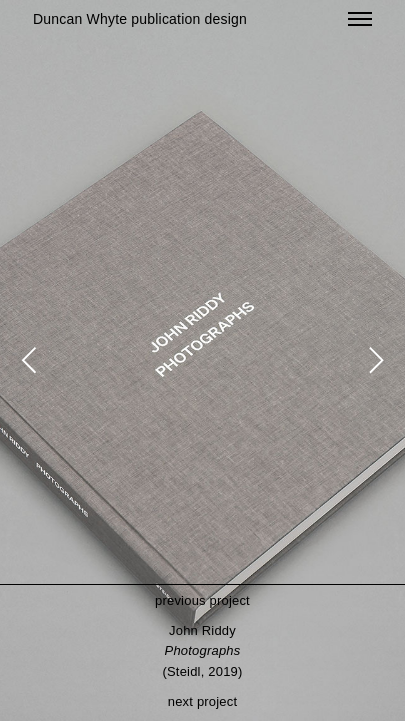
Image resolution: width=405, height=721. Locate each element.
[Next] (373, 361)
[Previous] (32, 361)
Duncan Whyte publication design (140, 19)
